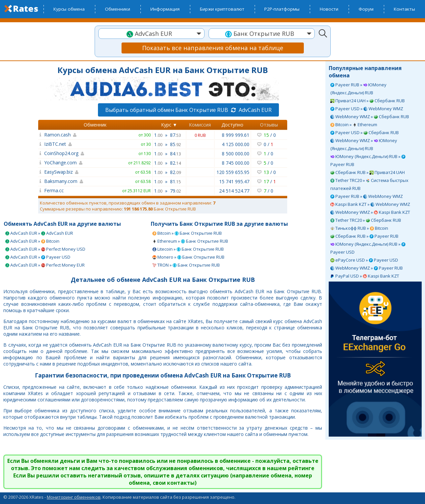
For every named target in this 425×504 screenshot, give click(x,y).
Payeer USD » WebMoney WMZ (367, 109)
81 (175, 181)
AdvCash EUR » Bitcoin (32, 241)
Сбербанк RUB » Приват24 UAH (368, 172)
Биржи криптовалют (222, 9)
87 (175, 135)
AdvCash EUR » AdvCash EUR (39, 233)
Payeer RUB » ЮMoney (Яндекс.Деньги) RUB (358, 89)
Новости (329, 9)
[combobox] (151, 34)
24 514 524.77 (234, 191)
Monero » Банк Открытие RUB (188, 257)
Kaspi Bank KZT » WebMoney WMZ (370, 204)
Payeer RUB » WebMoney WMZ (367, 196)
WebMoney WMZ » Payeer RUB (367, 268)
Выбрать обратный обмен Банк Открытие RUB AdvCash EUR (188, 110)
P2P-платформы (282, 9)
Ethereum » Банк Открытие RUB (190, 241)
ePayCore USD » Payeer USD (364, 260)
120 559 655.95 (233, 172)
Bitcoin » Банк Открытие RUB (187, 233)
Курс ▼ (169, 125)
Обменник (95, 125)
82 (175, 163)
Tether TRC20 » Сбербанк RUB (366, 220)
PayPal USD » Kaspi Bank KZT (365, 276)
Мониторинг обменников (74, 497)
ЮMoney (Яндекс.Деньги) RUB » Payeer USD (368, 248)
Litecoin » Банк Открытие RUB (188, 249)
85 (175, 144)
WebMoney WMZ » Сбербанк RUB (370, 117)
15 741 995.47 (234, 181)
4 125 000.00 (236, 144)
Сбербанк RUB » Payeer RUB (364, 236)
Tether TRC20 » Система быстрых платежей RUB (369, 184)
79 (175, 191)
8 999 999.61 (236, 135)
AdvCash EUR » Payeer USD (38, 257)
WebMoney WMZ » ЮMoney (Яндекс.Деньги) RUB (364, 144)
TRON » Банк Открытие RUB (186, 265)
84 (175, 154)
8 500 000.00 (236, 154)
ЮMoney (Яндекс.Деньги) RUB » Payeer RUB (368, 160)
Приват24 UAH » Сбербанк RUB (368, 101)
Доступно (232, 125)
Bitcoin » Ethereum (354, 125)
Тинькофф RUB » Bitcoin (359, 228)
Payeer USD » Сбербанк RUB (365, 132)
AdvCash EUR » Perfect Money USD (45, 249)
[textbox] (151, 34)
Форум (366, 9)
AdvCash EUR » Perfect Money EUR (45, 265)
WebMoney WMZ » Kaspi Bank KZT (370, 212)
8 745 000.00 (236, 163)
